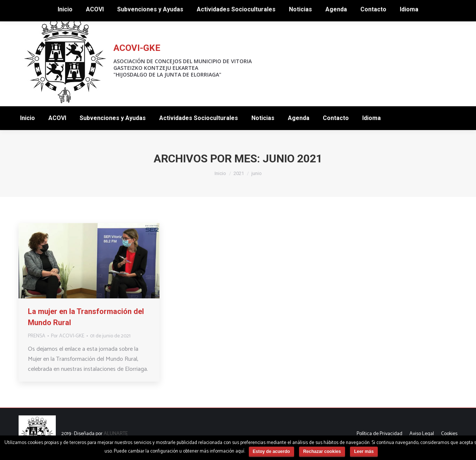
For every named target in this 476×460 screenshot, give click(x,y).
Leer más (364, 451)
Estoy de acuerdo (271, 451)
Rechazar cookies (322, 451)
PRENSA (37, 336)
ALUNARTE (116, 434)
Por (68, 336)
